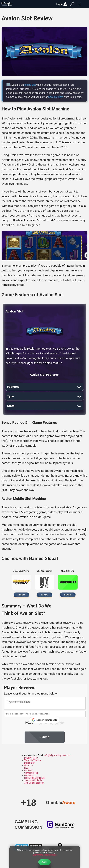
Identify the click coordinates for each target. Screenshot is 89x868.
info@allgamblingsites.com (58, 755)
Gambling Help (31, 773)
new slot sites (56, 97)
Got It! (44, 862)
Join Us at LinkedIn (33, 780)
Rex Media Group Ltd (34, 778)
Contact (28, 770)
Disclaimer (29, 763)
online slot (30, 85)
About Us (29, 765)
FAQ (26, 768)
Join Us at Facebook (34, 783)
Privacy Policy (31, 758)
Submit (44, 737)
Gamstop (29, 775)
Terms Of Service (33, 760)
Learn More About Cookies (45, 855)
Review (21, 595)
